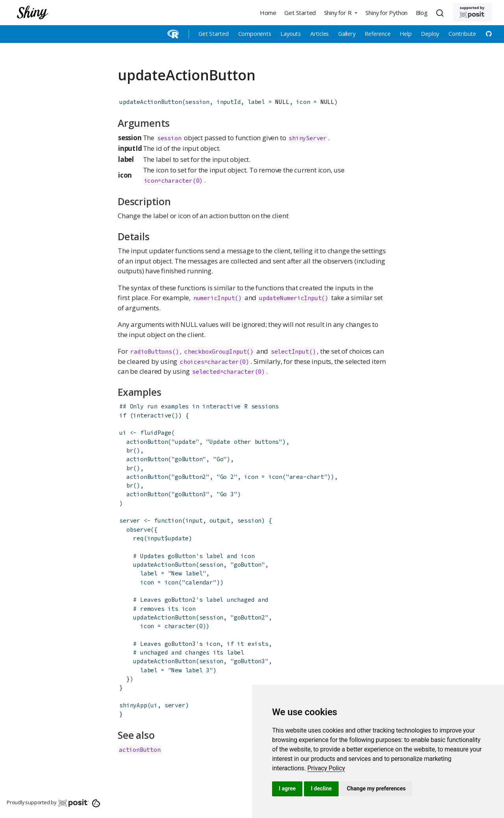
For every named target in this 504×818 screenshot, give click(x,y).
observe (139, 530)
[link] (326, 768)
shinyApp (133, 705)
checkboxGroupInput (215, 351)
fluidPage (156, 433)
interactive (152, 415)
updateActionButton (150, 102)
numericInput (214, 298)
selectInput (290, 351)
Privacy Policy (326, 768)
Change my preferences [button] (376, 788)
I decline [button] (321, 788)
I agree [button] (287, 788)
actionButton (147, 442)
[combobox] (441, 13)
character (180, 626)
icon (275, 477)
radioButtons (151, 351)
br (130, 450)
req (138, 538)
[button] (341, 12)
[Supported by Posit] (472, 12)
